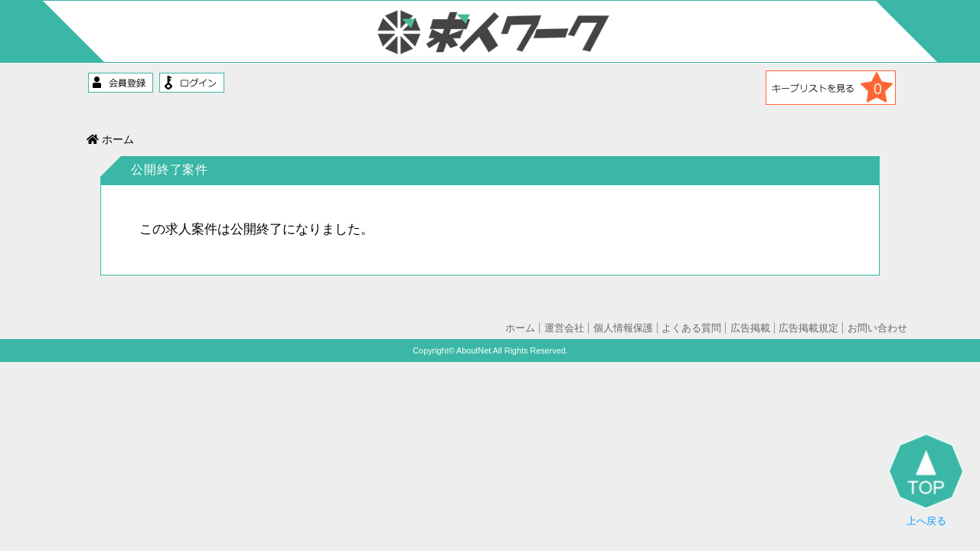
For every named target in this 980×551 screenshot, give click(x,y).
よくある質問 (691, 328)
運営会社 (564, 328)
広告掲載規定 (808, 328)
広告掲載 (750, 328)
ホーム (110, 139)
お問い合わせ (877, 328)
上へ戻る (926, 480)
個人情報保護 (623, 328)
